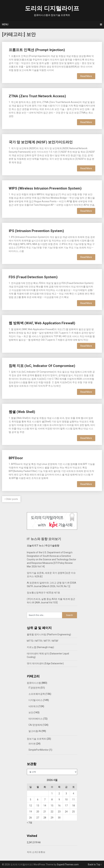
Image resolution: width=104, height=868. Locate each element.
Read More (86, 76)
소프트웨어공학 (37, 694)
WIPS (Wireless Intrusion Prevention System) (45, 188)
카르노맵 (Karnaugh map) (40, 647)
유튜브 (42, 852)
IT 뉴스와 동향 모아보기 (44, 539)
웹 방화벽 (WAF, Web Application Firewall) (42, 323)
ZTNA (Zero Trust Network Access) (37, 96)
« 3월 (30, 822)
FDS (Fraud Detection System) (33, 277)
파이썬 (32, 744)
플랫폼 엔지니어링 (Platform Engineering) (49, 634)
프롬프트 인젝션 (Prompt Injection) (37, 50)
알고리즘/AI (35, 731)
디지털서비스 (36, 700)
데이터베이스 (36, 719)
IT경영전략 (34, 688)
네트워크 (33, 706)
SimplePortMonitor (39, 750)
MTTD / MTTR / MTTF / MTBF (43, 641)
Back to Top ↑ (95, 864)
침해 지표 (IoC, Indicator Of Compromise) (42, 366)
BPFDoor (16, 458)
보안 (31, 712)
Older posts (11, 499)
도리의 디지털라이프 (52, 8)
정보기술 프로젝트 (36, 739)
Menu (5, 24)
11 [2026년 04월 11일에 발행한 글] (73, 800)
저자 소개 (32, 852)
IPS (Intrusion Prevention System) (36, 231)
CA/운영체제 (35, 725)
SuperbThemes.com (68, 864)
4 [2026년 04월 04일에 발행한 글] (73, 794)
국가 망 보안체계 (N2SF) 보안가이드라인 (41, 142)
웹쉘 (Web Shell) (22, 412)
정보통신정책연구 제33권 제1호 (43, 593)
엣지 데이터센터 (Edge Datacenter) (45, 663)
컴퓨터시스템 (34, 683)
